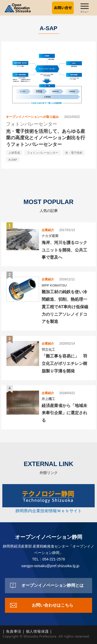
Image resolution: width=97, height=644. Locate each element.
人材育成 (14, 153)
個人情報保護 (37, 631)
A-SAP (13, 160)
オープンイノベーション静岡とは (53, 585)
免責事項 (14, 631)
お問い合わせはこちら (53, 605)
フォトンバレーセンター (43, 153)
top (88, 635)
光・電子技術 (74, 153)
